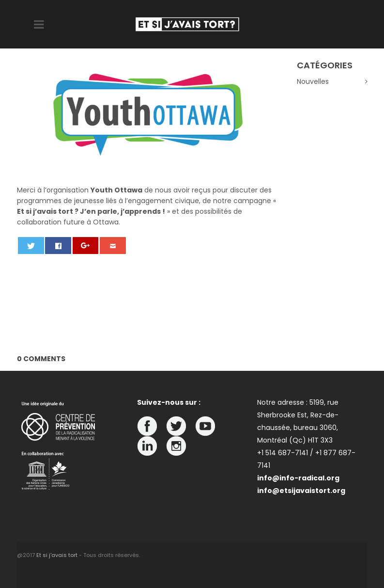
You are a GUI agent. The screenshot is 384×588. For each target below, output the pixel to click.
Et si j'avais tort (57, 555)
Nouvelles (313, 81)
